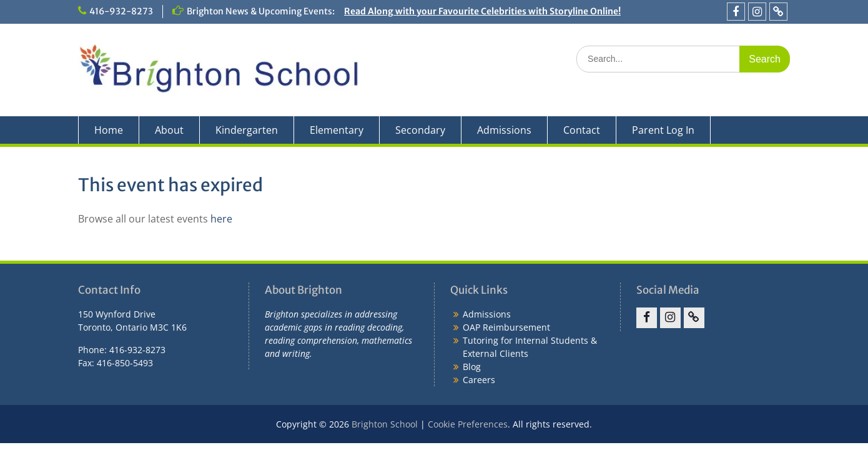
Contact (582, 130)
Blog (472, 367)
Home (109, 130)
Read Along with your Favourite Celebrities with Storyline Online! (482, 11)
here (221, 219)
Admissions (504, 130)
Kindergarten (247, 130)
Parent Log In (663, 130)
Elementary (337, 130)
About (169, 130)
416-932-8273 (121, 11)
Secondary (420, 130)
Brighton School (385, 424)
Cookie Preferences (468, 424)
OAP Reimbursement (506, 327)
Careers (479, 380)
